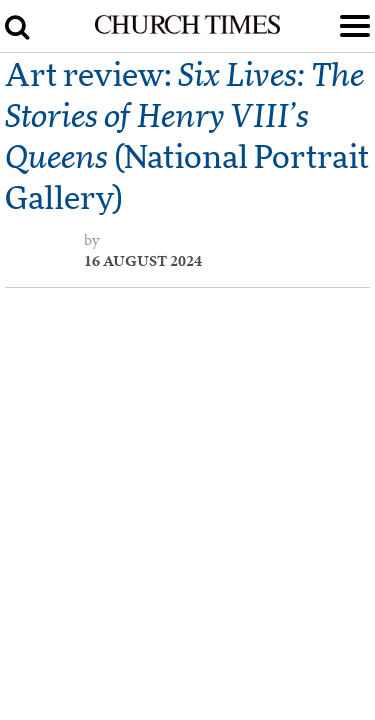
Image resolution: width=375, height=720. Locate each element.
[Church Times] (187, 30)
